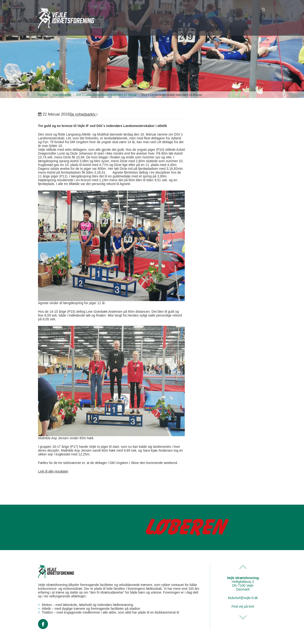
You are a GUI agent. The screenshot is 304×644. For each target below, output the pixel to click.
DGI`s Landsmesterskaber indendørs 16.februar (107, 95)
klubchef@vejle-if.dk (243, 598)
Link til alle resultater (53, 471)
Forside (43, 95)
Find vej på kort (243, 606)
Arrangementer (62, 95)
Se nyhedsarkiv (84, 114)
